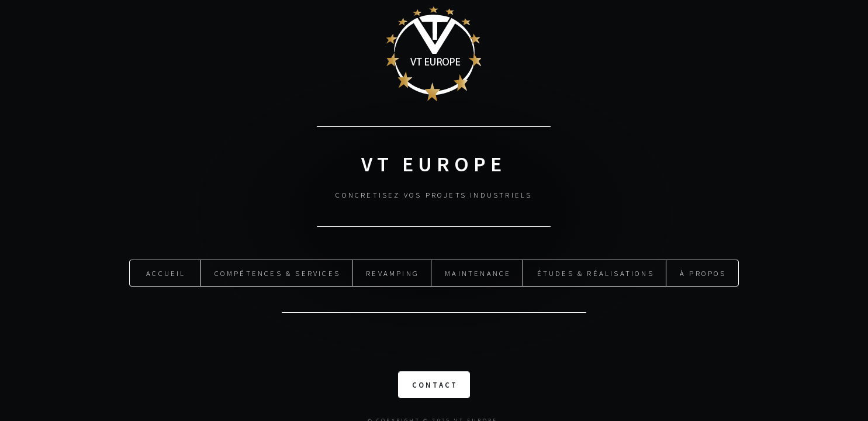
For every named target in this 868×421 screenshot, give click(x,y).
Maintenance (478, 272)
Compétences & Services (277, 272)
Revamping (392, 272)
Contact (435, 384)
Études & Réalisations (596, 272)
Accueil (166, 272)
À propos (703, 272)
